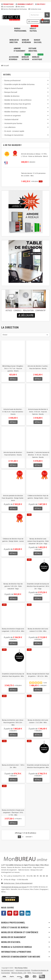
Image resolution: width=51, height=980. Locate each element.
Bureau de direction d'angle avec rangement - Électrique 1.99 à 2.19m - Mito (13, 813)
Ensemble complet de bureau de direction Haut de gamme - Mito (13, 675)
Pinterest (16, 913)
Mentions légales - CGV (19, 973)
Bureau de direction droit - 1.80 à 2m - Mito (13, 766)
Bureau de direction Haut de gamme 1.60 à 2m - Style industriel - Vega (13, 586)
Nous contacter (37, 973)
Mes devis (20, 7)
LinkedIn (28, 913)
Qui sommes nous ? (8, 970)
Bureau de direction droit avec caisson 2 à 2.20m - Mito (38, 630)
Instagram (22, 913)
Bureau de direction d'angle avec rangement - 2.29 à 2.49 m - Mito (13, 630)
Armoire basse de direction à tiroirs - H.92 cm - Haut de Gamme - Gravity (38, 412)
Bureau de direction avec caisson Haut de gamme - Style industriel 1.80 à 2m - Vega (38, 541)
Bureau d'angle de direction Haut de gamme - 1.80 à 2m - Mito (38, 675)
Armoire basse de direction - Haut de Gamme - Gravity (13, 454)
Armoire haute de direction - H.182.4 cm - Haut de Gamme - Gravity (13, 412)
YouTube (10, 913)
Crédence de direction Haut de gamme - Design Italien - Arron (38, 497)
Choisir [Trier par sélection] (5, 335)
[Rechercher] (40, 15)
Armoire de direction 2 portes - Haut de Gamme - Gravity (38, 367)
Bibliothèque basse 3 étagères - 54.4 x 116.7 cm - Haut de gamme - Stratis (13, 369)
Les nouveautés (8, 7)
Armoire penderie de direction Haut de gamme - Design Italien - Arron (13, 498)
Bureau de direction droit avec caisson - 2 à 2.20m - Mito (38, 721)
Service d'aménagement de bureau (14, 9)
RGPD (29, 973)
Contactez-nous (35, 9)
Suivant (29, 837)
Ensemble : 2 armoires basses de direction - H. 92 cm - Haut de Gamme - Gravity (38, 455)
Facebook (4, 913)
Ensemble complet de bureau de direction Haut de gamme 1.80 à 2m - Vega (38, 586)
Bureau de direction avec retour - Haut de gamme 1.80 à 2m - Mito (13, 723)
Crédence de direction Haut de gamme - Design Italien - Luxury (13, 540)
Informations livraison (23, 970)
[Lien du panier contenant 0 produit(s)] (45, 21)
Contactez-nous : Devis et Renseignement (18, 883)
